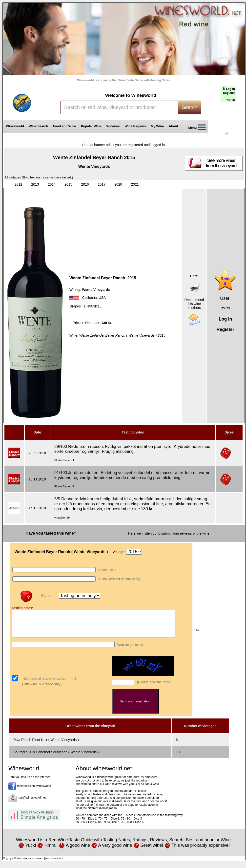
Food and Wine (65, 126)
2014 (52, 184)
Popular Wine (91, 126)
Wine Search (39, 126)
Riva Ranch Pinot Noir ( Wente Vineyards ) (46, 745)
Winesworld (15, 126)
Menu (195, 128)
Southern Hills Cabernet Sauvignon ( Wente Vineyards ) (56, 757)
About (174, 126)
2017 (102, 184)
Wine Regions (135, 126)
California (90, 298)
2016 (85, 184)
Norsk (231, 100)
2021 (135, 184)
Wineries (113, 126)
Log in (230, 89)
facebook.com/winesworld (34, 791)
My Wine (157, 126)
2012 (18, 184)
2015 (68, 184)
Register (229, 93)
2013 (35, 184)
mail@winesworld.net (32, 803)
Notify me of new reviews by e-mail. (49, 684)
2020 (118, 184)
